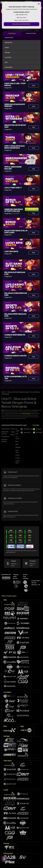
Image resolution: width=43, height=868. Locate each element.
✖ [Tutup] (39, 4)
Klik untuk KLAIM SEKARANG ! (21, 24)
